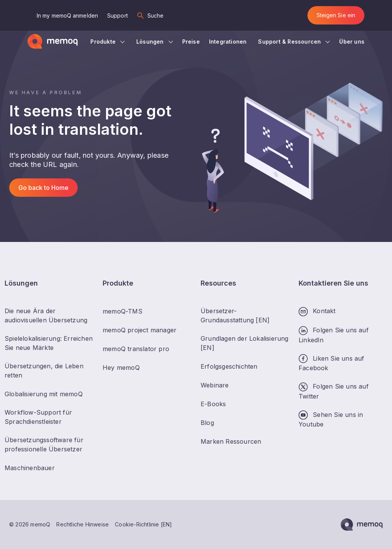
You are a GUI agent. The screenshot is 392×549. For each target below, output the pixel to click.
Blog (207, 423)
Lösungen (150, 42)
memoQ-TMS (122, 311)
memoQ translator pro (136, 349)
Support (118, 16)
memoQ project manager (140, 330)
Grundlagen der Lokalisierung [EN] (245, 343)
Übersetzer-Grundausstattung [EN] (235, 315)
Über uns (352, 42)
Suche (156, 16)
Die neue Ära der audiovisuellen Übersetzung (46, 315)
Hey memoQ (121, 368)
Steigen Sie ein (336, 15)
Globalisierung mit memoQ (44, 394)
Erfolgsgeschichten (229, 366)
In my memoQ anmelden (67, 16)
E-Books (213, 404)
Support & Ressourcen (289, 42)
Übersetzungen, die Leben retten (44, 371)
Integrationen (228, 42)
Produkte (103, 42)
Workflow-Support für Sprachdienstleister (38, 417)
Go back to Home (43, 188)
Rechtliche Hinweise (82, 524)
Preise (191, 42)
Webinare (215, 385)
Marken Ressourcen (231, 441)
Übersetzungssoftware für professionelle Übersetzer (44, 444)
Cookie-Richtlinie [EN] (143, 524)
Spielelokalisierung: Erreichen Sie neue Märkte (49, 343)
